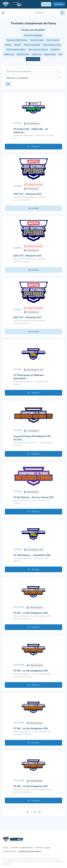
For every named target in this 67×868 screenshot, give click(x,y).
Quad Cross (9, 54)
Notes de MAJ (10, 851)
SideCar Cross (23, 54)
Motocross (55, 50)
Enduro (8, 45)
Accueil (5, 848)
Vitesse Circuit (33, 59)
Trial (60, 54)
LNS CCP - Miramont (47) (27, 194)
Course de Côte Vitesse (17, 40)
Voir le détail (33, 208)
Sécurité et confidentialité (22, 848)
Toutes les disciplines (33, 35)
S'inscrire (34, 147)
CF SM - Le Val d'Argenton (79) (30, 613)
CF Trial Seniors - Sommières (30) (32, 555)
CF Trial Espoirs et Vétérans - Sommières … (29, 377)
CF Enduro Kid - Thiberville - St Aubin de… (31, 131)
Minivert (17, 45)
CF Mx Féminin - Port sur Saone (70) (33, 497)
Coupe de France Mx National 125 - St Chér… (33, 438)
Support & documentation (30, 851)
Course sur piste (37, 40)
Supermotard (50, 54)
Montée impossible (32, 45)
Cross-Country (53, 40)
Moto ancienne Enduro (16, 50)
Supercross (37, 54)
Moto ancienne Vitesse (38, 50)
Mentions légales (43, 848)
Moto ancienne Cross (52, 45)
